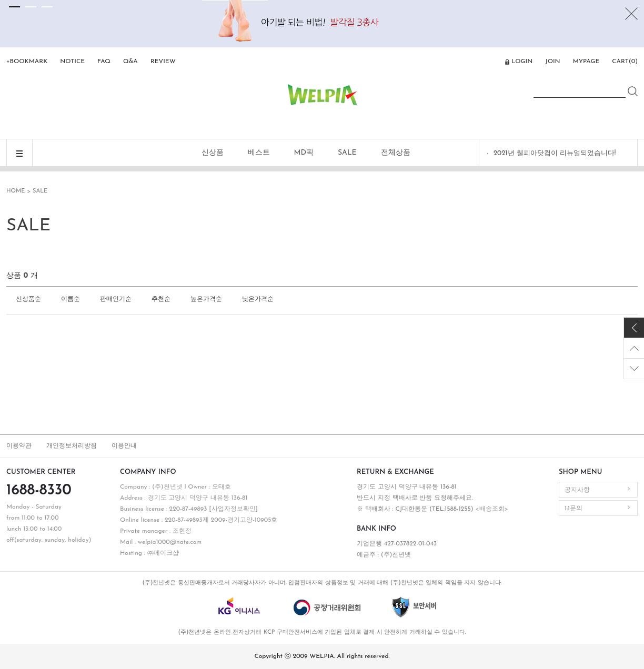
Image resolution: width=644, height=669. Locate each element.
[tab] (14, 7)
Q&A (130, 62)
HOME (16, 191)
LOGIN (522, 62)
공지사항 (577, 490)
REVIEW (163, 62)
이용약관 (19, 446)
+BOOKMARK (27, 62)
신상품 (213, 153)
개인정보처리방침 (72, 446)
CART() (625, 62)
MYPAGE (586, 62)
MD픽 (304, 153)
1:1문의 (573, 509)
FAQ (104, 62)
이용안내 (124, 446)
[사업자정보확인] (233, 509)
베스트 (259, 153)
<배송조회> (491, 509)
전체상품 (396, 153)
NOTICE (72, 62)
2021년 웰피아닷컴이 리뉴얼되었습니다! (555, 153)
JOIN (552, 62)
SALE (347, 153)
